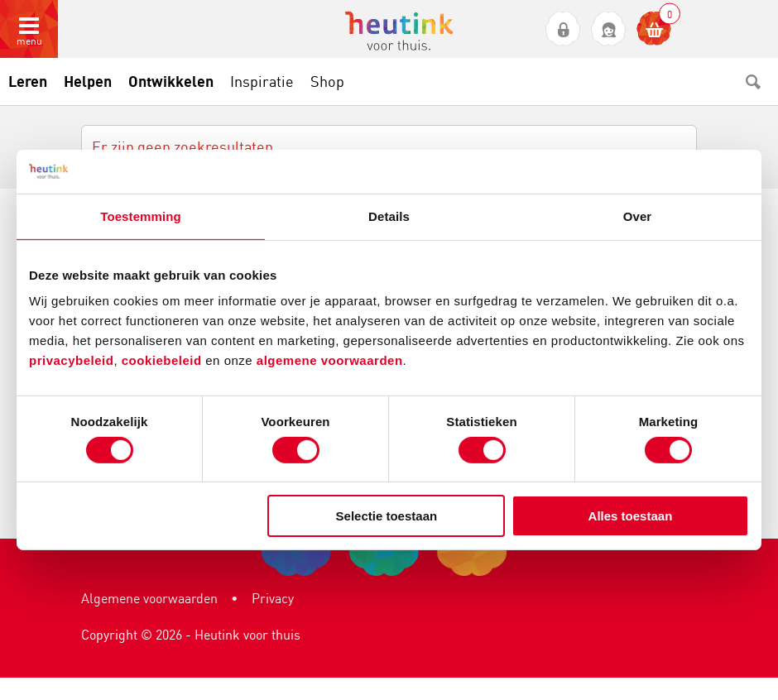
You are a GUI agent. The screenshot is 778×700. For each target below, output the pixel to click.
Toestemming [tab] (141, 216)
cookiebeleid (164, 360)
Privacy (273, 598)
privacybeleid (71, 360)
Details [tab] (389, 216)
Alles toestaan (631, 516)
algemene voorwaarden (330, 360)
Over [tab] (638, 216)
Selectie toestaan (387, 516)
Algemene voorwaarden (149, 598)
